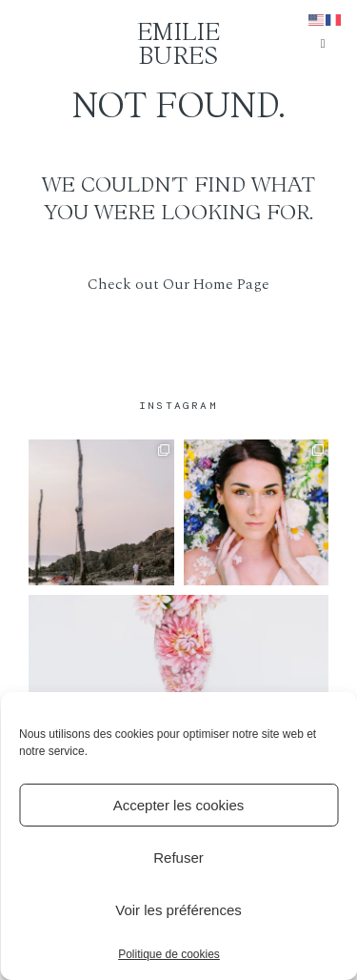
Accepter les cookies (179, 805)
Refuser (178, 857)
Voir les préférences (178, 910)
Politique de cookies (169, 954)
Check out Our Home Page (178, 284)
